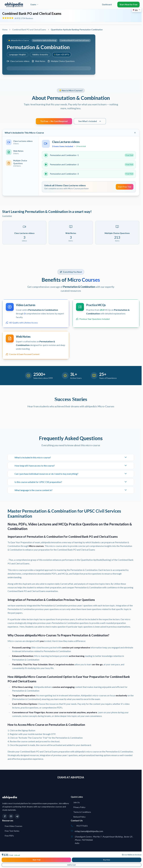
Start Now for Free (128, 4)
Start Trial (36, 860)
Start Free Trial (125, 187)
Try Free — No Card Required (54, 121)
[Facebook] (5, 816)
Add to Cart (71, 865)
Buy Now (107, 860)
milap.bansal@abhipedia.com (89, 831)
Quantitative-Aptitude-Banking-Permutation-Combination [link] (77, 30)
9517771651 (82, 826)
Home (5, 30)
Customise (7, 216)
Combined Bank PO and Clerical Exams (32, 13)
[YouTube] (11, 816)
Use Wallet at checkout (132, 855)
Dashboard (107, 4)
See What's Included (90, 121)
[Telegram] (17, 816)
